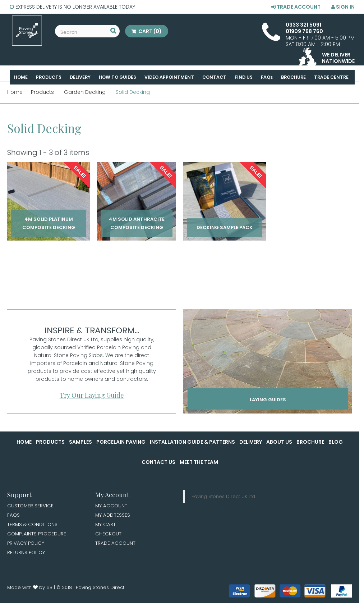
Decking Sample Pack (225, 227)
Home (24, 442)
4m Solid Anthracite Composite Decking (137, 223)
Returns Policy (26, 554)
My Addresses (113, 516)
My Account (112, 506)
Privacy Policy (26, 545)
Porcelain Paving (121, 442)
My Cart (106, 525)
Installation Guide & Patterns (192, 442)
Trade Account (296, 7)
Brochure (310, 442)
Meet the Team (199, 462)
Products (50, 442)
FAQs (14, 516)
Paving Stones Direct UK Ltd (223, 496)
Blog (336, 442)
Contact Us (158, 462)
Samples (80, 442)
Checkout (109, 535)
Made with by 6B (30, 590)
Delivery (251, 442)
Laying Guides (268, 400)
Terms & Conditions (33, 525)
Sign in (343, 7)
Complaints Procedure (38, 535)
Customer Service (31, 506)
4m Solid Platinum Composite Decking (49, 223)
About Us (279, 442)
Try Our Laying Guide (92, 395)
